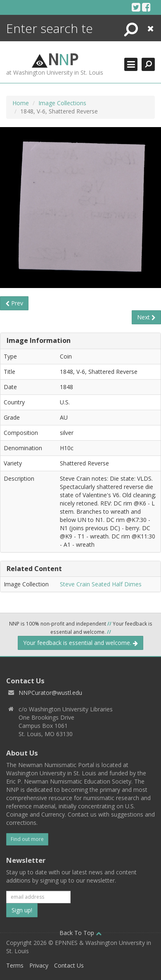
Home (21, 103)
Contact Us (69, 965)
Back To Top (80, 933)
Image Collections (62, 103)
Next (146, 317)
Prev (14, 303)
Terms (15, 965)
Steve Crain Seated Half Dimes (101, 584)
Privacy (39, 965)
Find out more (27, 839)
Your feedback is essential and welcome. (80, 643)
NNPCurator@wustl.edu (50, 693)
